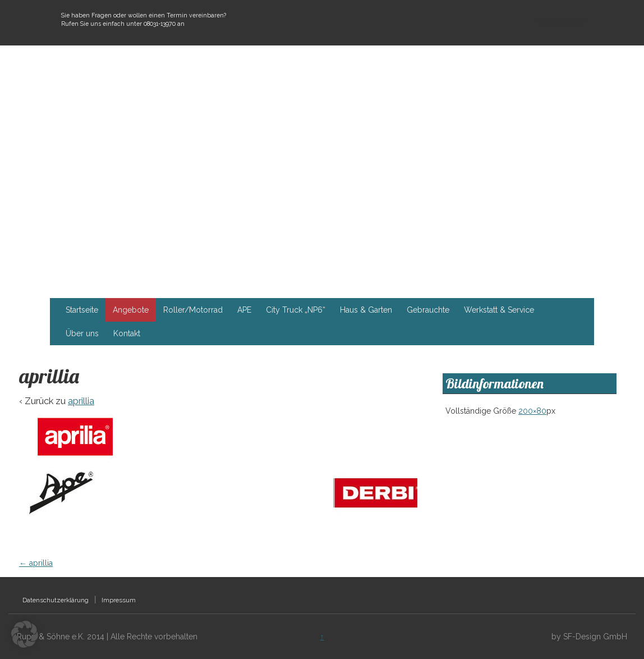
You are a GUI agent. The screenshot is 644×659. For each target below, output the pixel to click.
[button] (25, 634)
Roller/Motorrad (193, 310)
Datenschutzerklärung (56, 600)
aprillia (81, 401)
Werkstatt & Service (499, 310)
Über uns (82, 333)
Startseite (82, 310)
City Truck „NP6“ (296, 310)
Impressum (119, 600)
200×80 (532, 411)
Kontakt (127, 333)
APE (244, 310)
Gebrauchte (428, 310)
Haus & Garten (366, 310)
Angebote (131, 310)
